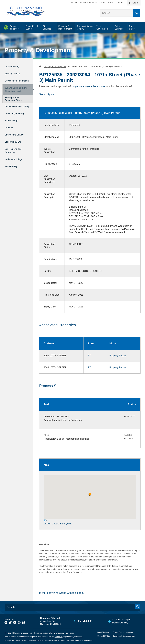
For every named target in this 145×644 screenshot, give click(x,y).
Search (137, 13)
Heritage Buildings (16, 162)
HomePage (40, 66)
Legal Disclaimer (104, 632)
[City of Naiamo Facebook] (6, 622)
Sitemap (130, 632)
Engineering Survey (16, 140)
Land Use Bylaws (15, 146)
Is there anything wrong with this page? (62, 593)
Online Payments (88, 3)
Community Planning (11, 120)
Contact (120, 3)
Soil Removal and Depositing (15, 154)
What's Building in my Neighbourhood (15, 91)
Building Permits (14, 72)
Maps (102, 3)
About (110, 3)
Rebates (10, 134)
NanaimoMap (13, 128)
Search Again (47, 94)
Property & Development (38, 50)
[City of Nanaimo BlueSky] (24, 622)
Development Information (13, 80)
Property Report (118, 355)
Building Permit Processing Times (13, 102)
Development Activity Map (13, 111)
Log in (135, 3)
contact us (59, 636)
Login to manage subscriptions (88, 86)
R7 (89, 355)
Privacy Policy (118, 632)
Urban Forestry (14, 66)
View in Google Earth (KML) (58, 522)
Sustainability (13, 168)
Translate (73, 3)
